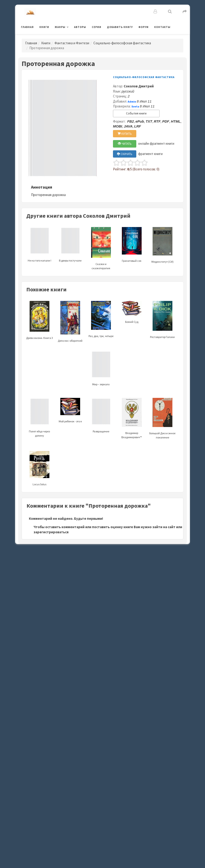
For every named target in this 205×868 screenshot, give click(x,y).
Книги (44, 27)
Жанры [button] (60, 27)
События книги (136, 113)
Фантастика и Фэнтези (72, 43)
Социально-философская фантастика (122, 43)
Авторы (80, 27)
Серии (97, 27)
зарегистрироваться (51, 532)
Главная (27, 27)
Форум (143, 27)
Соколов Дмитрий (139, 86)
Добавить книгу (120, 27)
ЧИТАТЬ (125, 144)
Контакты (162, 27)
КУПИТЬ (125, 134)
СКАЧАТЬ (125, 154)
